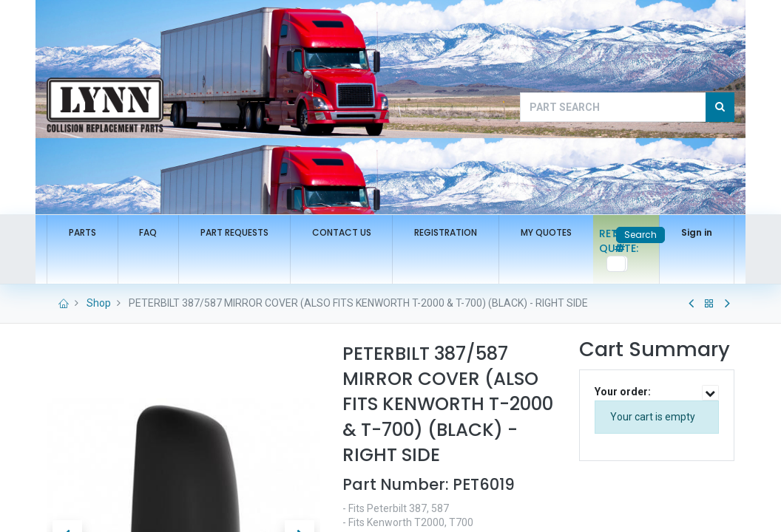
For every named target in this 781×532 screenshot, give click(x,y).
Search (640, 235)
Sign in (697, 232)
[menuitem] (82, 233)
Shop (99, 303)
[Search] (720, 107)
